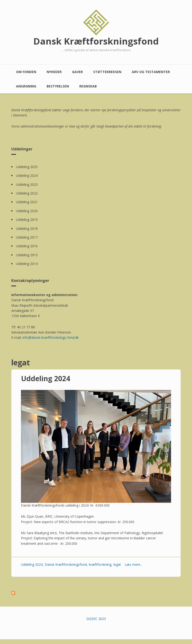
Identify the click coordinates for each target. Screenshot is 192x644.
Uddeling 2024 (27, 175)
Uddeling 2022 (27, 193)
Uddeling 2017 (27, 237)
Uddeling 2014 (27, 264)
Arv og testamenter (151, 72)
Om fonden (26, 72)
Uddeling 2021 (27, 202)
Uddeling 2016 (27, 246)
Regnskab (88, 86)
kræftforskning (100, 564)
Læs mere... (134, 564)
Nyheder (54, 72)
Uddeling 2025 (27, 167)
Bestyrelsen (58, 86)
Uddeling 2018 (27, 229)
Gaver (77, 72)
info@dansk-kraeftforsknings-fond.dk (50, 337)
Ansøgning (26, 86)
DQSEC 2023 (96, 619)
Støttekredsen (107, 72)
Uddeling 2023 (27, 184)
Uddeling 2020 (27, 211)
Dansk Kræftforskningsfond (96, 41)
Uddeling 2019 (27, 220)
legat (117, 564)
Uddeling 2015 (27, 255)
